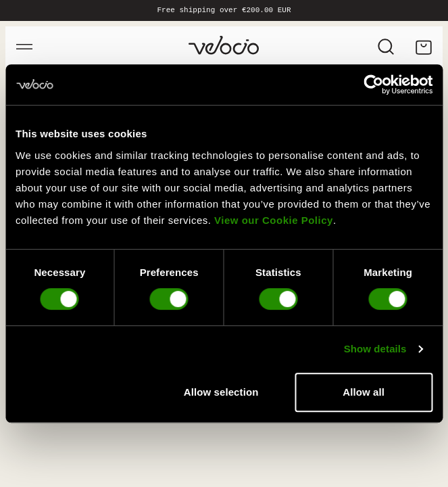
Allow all (364, 392)
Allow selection (221, 392)
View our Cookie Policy (274, 220)
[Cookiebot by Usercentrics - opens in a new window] (373, 85)
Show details (375, 349)
